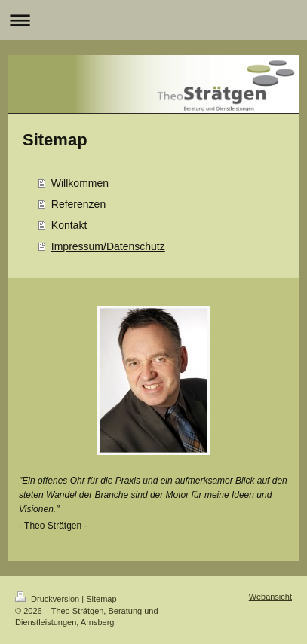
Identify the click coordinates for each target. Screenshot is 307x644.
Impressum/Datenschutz (108, 246)
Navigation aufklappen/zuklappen (153, 20)
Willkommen (80, 183)
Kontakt (69, 225)
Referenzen (78, 204)
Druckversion (48, 599)
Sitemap (101, 599)
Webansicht (270, 597)
